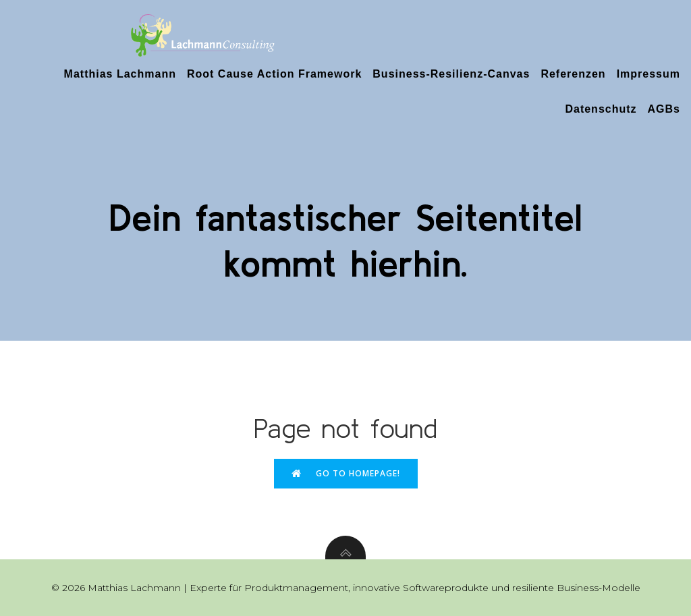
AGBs (664, 109)
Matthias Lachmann (120, 74)
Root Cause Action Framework (274, 74)
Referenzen (573, 74)
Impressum (648, 74)
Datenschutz (601, 109)
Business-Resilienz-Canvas (451, 74)
